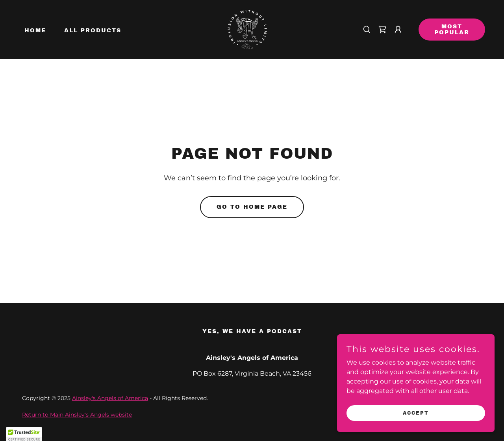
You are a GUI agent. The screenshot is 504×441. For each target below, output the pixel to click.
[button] (398, 30)
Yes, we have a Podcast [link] (252, 331)
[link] (247, 29)
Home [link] (35, 31)
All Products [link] (93, 31)
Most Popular (452, 30)
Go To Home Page (252, 207)
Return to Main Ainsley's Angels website (77, 415)
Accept (416, 424)
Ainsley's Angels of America (110, 398)
